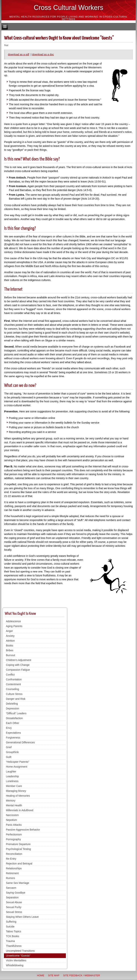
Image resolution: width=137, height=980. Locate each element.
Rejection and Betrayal (19, 864)
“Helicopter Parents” (17, 762)
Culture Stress (14, 694)
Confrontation (14, 679)
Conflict (10, 675)
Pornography (13, 839)
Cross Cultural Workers (68, 8)
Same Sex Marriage (17, 883)
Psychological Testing (18, 849)
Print (6, 46)
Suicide (10, 927)
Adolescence (13, 621)
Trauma (10, 941)
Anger (9, 631)
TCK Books (12, 936)
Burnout (10, 655)
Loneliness (12, 781)
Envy (9, 728)
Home (41, 975)
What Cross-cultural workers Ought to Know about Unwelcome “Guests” (59, 38)
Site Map (54, 975)
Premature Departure (18, 844)
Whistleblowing (15, 965)
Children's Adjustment (18, 660)
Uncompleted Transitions (20, 951)
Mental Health (14, 805)
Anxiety (10, 636)
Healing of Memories (18, 796)
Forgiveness (13, 738)
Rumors (10, 878)
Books (9, 646)
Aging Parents (14, 626)
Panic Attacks (14, 825)
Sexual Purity (13, 907)
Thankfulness (14, 946)
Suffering (11, 922)
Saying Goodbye (16, 893)
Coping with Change (18, 665)
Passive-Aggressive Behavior (23, 830)
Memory (11, 801)
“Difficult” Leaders (16, 713)
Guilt (9, 757)
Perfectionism (14, 834)
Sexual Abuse (14, 902)
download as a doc (43, 54)
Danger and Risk (16, 699)
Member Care (14, 786)
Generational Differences (20, 742)
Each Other (12, 723)
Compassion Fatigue (18, 670)
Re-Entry (11, 859)
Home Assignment (16, 767)
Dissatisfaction (14, 718)
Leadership (12, 776)
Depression (12, 708)
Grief (9, 747)
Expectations (13, 733)
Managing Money (16, 791)
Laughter (11, 771)
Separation (12, 897)
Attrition (10, 641)
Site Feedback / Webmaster (82, 975)
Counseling (12, 689)
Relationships (14, 868)
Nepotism (11, 820)
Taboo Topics (13, 931)
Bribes (10, 650)
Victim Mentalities (16, 960)
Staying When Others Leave (22, 917)
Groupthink (12, 752)
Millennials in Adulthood (19, 810)
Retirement (12, 873)
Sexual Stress (14, 912)
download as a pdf (19, 54)
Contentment (13, 684)
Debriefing (12, 704)
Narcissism (12, 815)
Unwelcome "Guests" (18, 956)
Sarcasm (11, 888)
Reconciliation (14, 854)
